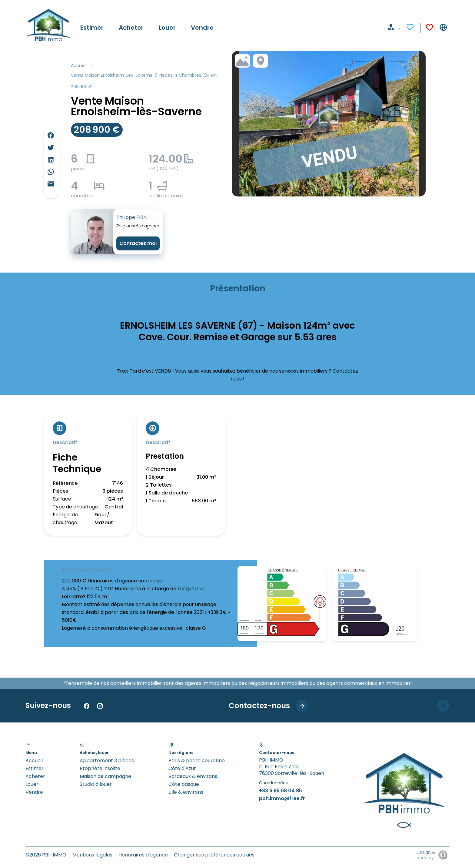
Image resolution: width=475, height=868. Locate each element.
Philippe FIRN (131, 217)
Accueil (79, 65)
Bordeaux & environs (193, 776)
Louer (32, 784)
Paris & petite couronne (197, 761)
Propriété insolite (100, 768)
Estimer (35, 768)
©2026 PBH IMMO (46, 855)
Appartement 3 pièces (107, 761)
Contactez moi (138, 243)
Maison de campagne (105, 776)
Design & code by (426, 855)
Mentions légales (92, 855)
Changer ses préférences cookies (214, 855)
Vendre (34, 792)
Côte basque (184, 784)
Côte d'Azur (182, 768)
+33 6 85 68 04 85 (281, 791)
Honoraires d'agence (143, 855)
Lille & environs (186, 792)
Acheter (35, 776)
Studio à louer (96, 784)
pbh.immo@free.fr (282, 798)
